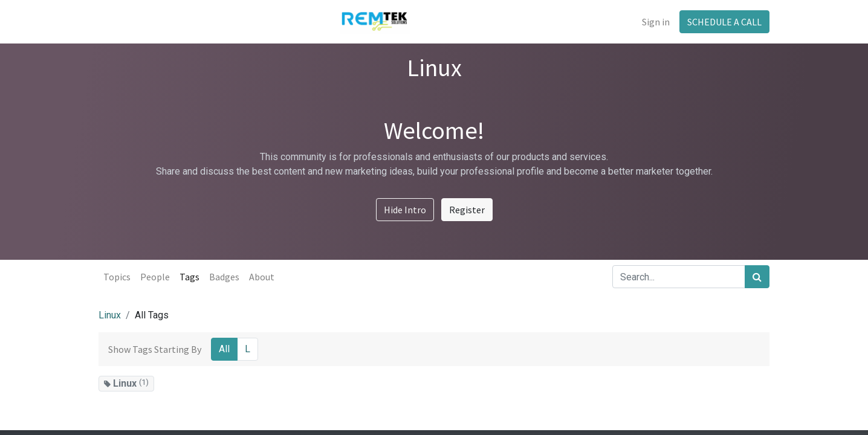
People (155, 277)
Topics (117, 277)
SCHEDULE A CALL (724, 22)
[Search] (757, 277)
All (224, 349)
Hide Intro (405, 210)
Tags (189, 277)
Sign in (656, 22)
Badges (224, 277)
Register (467, 210)
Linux (110, 315)
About (262, 277)
